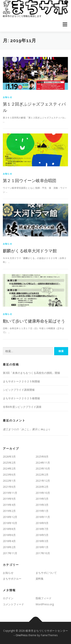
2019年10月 (43, 493)
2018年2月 (9, 547)
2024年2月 (9, 468)
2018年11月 (43, 517)
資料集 (40, 579)
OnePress (22, 635)
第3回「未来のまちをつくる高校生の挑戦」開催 (31, 373)
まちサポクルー (12, 579)
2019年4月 (9, 505)
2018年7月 (42, 529)
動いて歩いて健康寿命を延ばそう (34, 321)
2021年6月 (9, 487)
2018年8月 (9, 529)
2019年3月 (42, 505)
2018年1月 (42, 547)
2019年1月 (42, 511)
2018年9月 (42, 523)
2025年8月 (42, 457)
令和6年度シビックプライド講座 (22, 407)
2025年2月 (9, 463)
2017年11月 (10, 553)
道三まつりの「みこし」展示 (20, 429)
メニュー (65, 25)
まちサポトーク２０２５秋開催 (21, 381)
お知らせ (7, 97)
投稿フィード (44, 598)
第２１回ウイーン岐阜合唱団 (29, 180)
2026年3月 (9, 457)
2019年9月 (9, 499)
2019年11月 (10, 493)
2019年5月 (42, 499)
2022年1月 (9, 481)
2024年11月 (43, 463)
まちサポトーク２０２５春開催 (21, 398)
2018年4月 (9, 541)
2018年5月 (42, 535)
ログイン (8, 598)
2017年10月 (43, 553)
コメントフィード (13, 604)
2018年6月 (9, 535)
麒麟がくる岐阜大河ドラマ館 (30, 251)
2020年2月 (42, 487)
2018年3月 (42, 541)
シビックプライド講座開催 (19, 390)
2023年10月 (43, 468)
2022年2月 (42, 475)
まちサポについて (46, 573)
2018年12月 (10, 517)
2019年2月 (9, 511)
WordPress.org (45, 604)
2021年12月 (43, 481)
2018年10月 (10, 523)
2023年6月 (9, 475)
